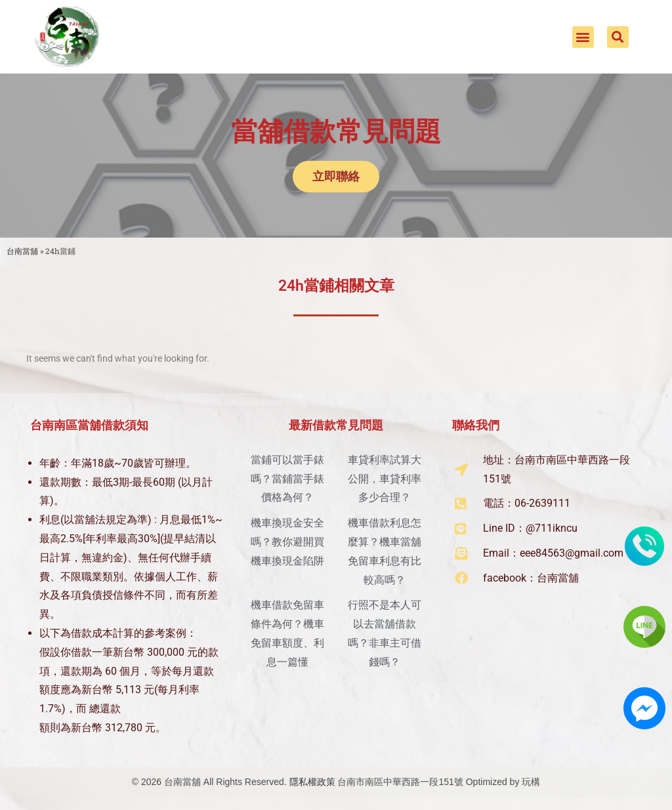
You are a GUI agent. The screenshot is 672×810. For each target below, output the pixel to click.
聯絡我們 (476, 425)
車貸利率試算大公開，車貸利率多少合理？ (385, 479)
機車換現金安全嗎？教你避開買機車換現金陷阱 (287, 542)
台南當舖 (22, 251)
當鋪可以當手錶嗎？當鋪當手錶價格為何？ (287, 479)
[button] (583, 37)
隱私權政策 (312, 782)
